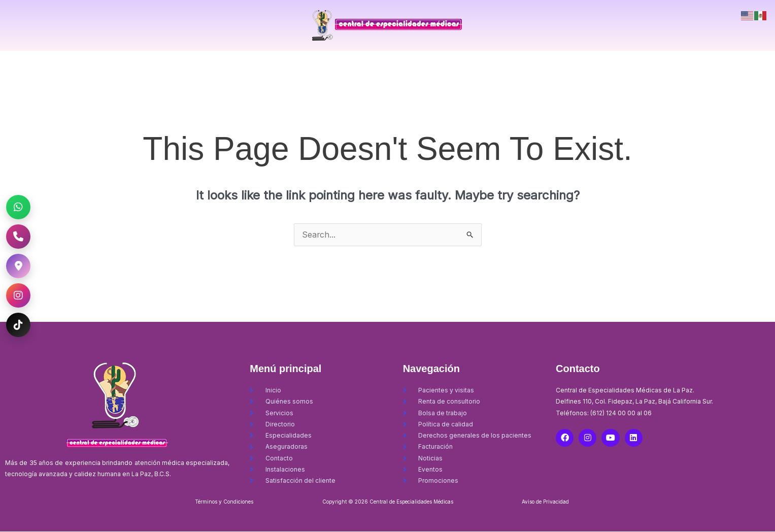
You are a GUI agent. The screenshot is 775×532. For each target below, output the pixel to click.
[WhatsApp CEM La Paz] (18, 207)
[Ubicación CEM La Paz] (18, 266)
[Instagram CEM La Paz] (18, 295)
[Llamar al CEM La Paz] (18, 237)
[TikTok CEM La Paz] (18, 325)
